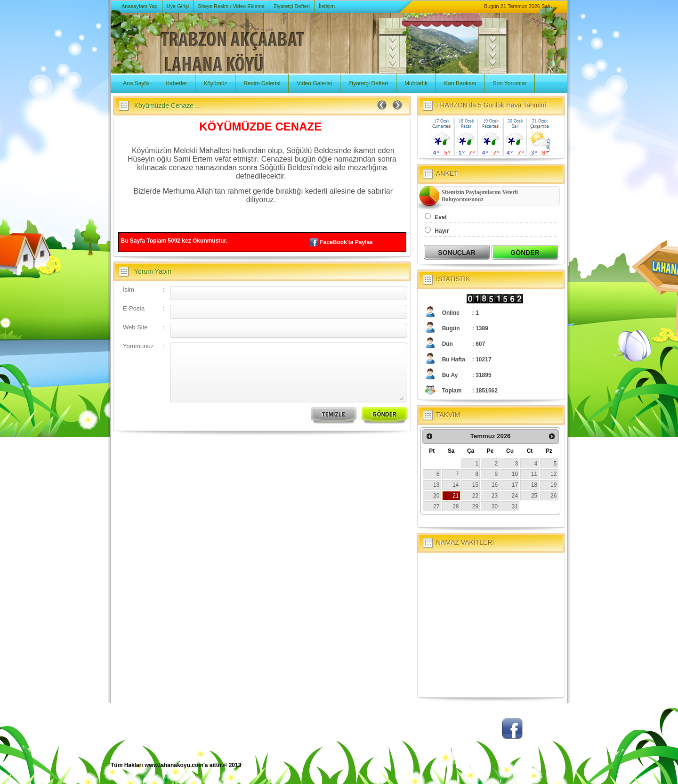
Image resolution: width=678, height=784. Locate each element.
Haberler (176, 83)
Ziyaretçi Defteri (292, 6)
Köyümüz (215, 83)
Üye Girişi (178, 6)
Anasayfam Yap (140, 6)
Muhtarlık (416, 83)
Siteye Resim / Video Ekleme (231, 6)
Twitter (478, 734)
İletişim (327, 6)
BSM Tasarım (529, 770)
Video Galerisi (314, 83)
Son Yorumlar (509, 83)
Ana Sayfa (136, 83)
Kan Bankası (460, 83)
